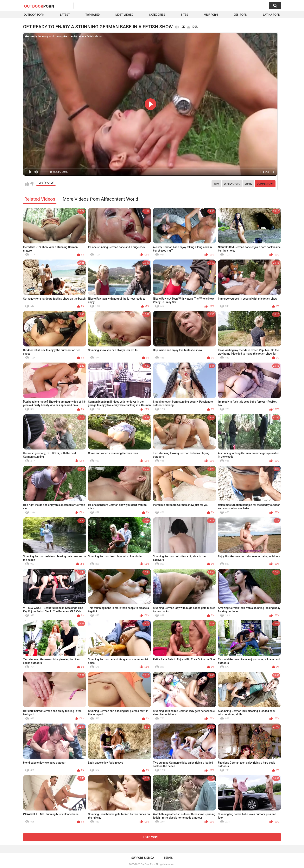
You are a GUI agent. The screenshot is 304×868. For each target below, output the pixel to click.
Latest (65, 15)
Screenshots (232, 184)
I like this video (27, 184)
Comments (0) (265, 184)
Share (248, 184)
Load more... (152, 837)
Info (216, 184)
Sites (184, 15)
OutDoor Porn (148, 864)
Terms (168, 858)
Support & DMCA (143, 858)
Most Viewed (124, 15)
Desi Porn (240, 15)
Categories (157, 15)
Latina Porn (272, 15)
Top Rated (93, 15)
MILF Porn (211, 15)
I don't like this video (32, 184)
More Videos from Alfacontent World (100, 199)
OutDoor (39, 6)
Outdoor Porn (34, 15)
